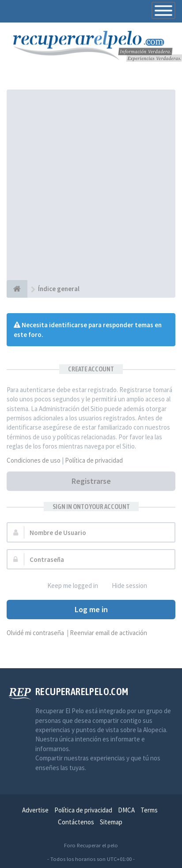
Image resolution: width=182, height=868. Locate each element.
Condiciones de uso (34, 460)
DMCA (126, 810)
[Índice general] (17, 289)
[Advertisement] (91, 185)
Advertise (35, 810)
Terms (149, 810)
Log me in (91, 609)
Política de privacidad (94, 460)
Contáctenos (76, 822)
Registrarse (91, 481)
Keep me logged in (68, 586)
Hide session (125, 586)
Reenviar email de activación (108, 633)
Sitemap (111, 822)
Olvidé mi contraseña (35, 633)
